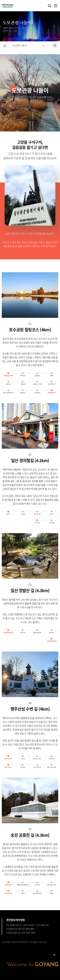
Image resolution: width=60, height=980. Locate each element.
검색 (50, 6)
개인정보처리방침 (15, 920)
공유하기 (55, 45)
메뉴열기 (55, 6)
